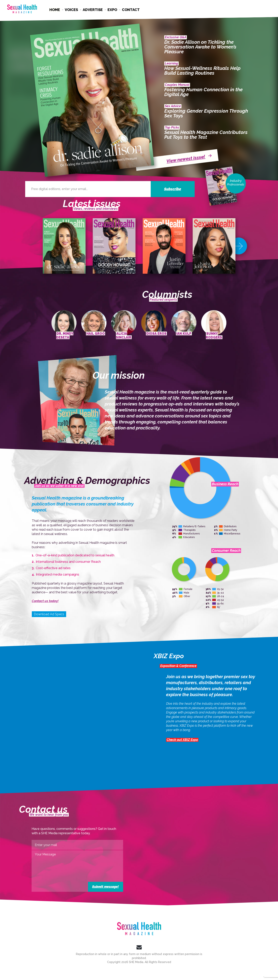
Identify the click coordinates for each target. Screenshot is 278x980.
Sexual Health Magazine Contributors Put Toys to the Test (206, 135)
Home (55, 10)
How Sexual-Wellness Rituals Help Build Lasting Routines (202, 71)
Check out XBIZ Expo (182, 740)
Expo (112, 10)
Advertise (93, 10)
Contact (131, 10)
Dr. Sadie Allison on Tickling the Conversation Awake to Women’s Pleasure (200, 47)
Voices (71, 10)
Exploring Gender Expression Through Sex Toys (206, 113)
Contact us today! (45, 601)
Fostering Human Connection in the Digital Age (203, 92)
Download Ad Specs (49, 614)
